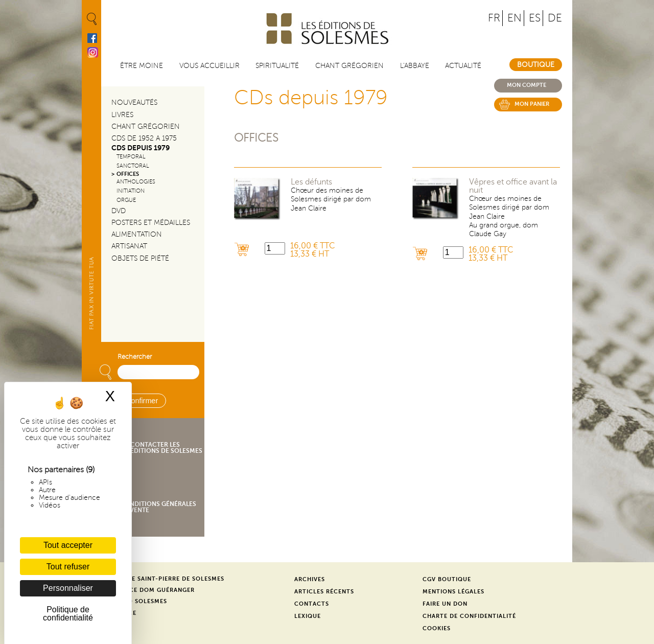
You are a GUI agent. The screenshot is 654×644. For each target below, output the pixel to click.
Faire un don (445, 604)
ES (535, 18)
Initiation (131, 191)
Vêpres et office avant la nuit (513, 186)
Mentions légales (453, 592)
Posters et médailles (151, 223)
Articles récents (324, 592)
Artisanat (129, 246)
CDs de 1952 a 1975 (144, 138)
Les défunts (311, 182)
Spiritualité (277, 66)
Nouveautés (134, 102)
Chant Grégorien (146, 126)
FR (494, 18)
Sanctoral (133, 166)
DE (555, 18)
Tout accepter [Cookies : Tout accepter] (68, 545)
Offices (256, 138)
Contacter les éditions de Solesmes (166, 448)
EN (515, 18)
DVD (119, 211)
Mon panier (532, 104)
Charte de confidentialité (469, 616)
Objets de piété (140, 258)
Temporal (131, 157)
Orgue (126, 200)
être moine (142, 66)
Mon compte (527, 85)
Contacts (312, 604)
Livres (122, 115)
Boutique (536, 65)
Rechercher (135, 357)
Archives (310, 579)
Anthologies (136, 182)
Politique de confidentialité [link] (68, 614)
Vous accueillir (209, 66)
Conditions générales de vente (158, 507)
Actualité (463, 66)
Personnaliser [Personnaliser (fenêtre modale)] (68, 588)
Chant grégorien (349, 66)
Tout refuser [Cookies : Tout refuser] (68, 567)
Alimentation (137, 234)
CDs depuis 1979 (141, 148)
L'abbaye (415, 66)
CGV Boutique (447, 579)
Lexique (308, 616)
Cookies (437, 628)
